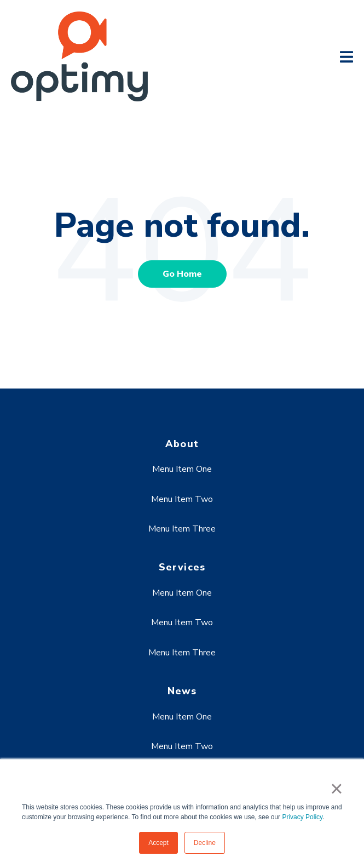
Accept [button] (158, 843)
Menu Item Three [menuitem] (182, 529)
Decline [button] (205, 843)
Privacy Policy (302, 817)
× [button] (336, 789)
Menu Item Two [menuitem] (182, 499)
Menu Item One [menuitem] (182, 469)
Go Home (182, 274)
